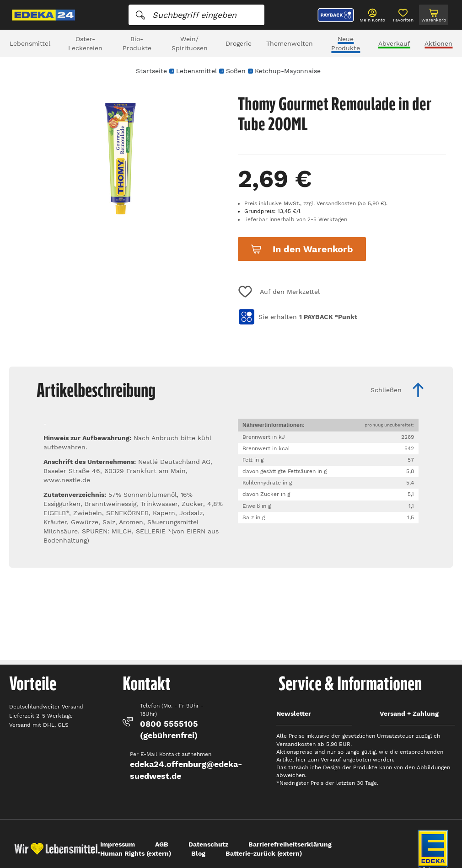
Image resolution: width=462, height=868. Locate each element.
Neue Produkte (346, 43)
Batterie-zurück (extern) (264, 853)
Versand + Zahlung (409, 714)
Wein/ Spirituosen (190, 43)
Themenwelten (290, 43)
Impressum (118, 844)
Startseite (151, 71)
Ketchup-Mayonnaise (288, 71)
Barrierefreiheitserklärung (290, 844)
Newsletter (294, 714)
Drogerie (239, 43)
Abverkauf (394, 43)
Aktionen (438, 43)
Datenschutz (208, 844)
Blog (198, 853)
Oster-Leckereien (85, 43)
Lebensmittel (30, 43)
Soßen (236, 71)
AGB (162, 844)
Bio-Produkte (137, 43)
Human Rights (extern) (136, 853)
